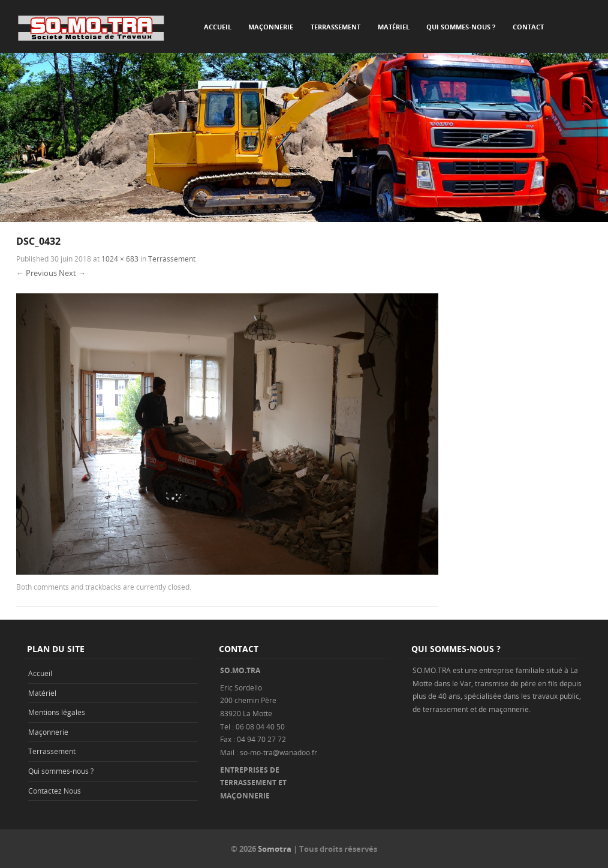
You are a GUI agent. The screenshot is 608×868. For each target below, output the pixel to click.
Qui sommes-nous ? (461, 27)
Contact (528, 27)
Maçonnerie (271, 27)
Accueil (218, 27)
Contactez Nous (55, 791)
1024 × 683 (120, 259)
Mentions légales (57, 712)
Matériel (394, 27)
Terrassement (335, 27)
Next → (72, 273)
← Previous (37, 273)
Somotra (275, 849)
